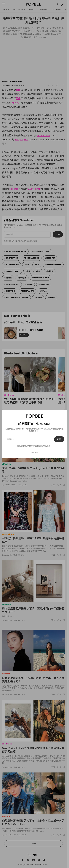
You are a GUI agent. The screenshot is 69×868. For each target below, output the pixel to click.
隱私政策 (47, 446)
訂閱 (59, 439)
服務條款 (40, 446)
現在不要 (35, 452)
